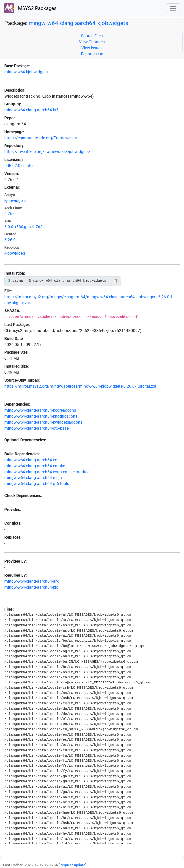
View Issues (92, 48)
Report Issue (92, 54)
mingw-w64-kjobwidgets (26, 72)
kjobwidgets (15, 201)
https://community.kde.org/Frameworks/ (41, 138)
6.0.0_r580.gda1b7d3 (23, 227)
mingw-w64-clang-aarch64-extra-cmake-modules (48, 472)
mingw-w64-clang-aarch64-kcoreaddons (40, 410)
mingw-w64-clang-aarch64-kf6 (31, 110)
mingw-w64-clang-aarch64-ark (31, 581)
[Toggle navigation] (173, 8)
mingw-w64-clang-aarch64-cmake (35, 466)
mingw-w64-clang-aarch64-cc (31, 460)
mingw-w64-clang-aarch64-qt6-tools (37, 484)
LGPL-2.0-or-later (19, 166)
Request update (72, 865)
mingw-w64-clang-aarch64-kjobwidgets (79, 23)
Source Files (92, 36)
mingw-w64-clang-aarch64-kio (31, 587)
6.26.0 (10, 214)
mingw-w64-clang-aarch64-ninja (33, 478)
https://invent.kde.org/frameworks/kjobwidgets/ (47, 152)
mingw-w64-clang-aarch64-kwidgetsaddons (43, 422)
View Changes (92, 42)
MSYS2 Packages (30, 8)
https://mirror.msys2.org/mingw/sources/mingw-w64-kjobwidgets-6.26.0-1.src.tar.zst (80, 386)
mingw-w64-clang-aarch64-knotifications (41, 416)
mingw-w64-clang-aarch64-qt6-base (36, 428)
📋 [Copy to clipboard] (115, 281)
